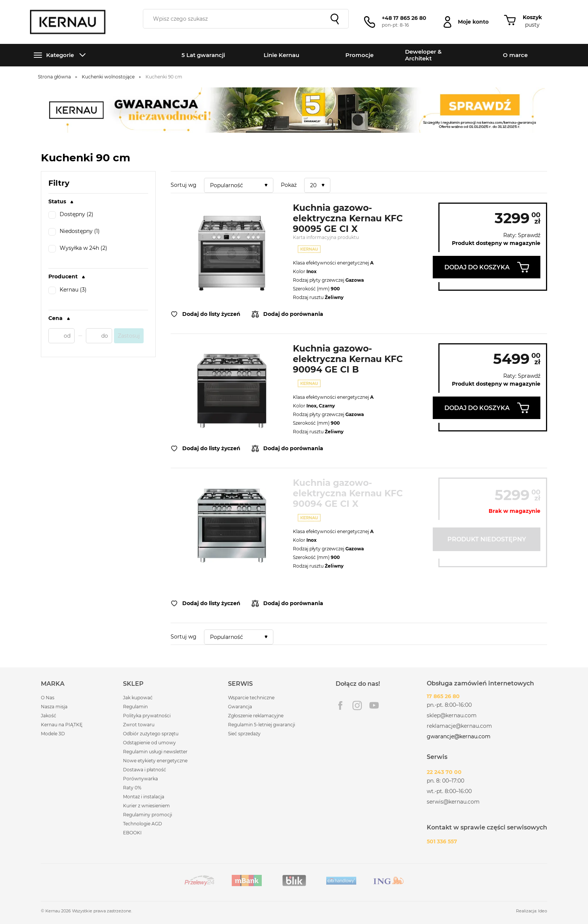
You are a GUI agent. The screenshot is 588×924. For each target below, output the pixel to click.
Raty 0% (132, 788)
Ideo (543, 911)
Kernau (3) (67, 290)
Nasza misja (54, 707)
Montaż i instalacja (144, 797)
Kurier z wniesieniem (146, 806)
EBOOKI (132, 833)
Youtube (374, 705)
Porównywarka (140, 779)
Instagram (357, 705)
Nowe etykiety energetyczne (155, 761)
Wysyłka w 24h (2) (78, 249)
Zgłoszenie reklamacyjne (256, 716)
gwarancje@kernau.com (459, 736)
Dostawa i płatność (145, 770)
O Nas (48, 698)
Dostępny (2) (71, 215)
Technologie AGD (142, 824)
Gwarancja (240, 707)
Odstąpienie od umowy (149, 743)
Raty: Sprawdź (522, 235)
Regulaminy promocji (148, 815)
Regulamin (135, 707)
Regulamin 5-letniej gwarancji (262, 725)
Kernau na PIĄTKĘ (62, 725)
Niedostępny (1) (74, 232)
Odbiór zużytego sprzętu (151, 734)
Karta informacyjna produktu (326, 237)
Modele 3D (53, 734)
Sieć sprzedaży (244, 734)
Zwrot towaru (139, 725)
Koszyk (532, 17)
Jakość (49, 716)
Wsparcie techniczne (251, 698)
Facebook (340, 705)
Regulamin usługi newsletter (155, 752)
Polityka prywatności (147, 716)
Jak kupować (138, 698)
